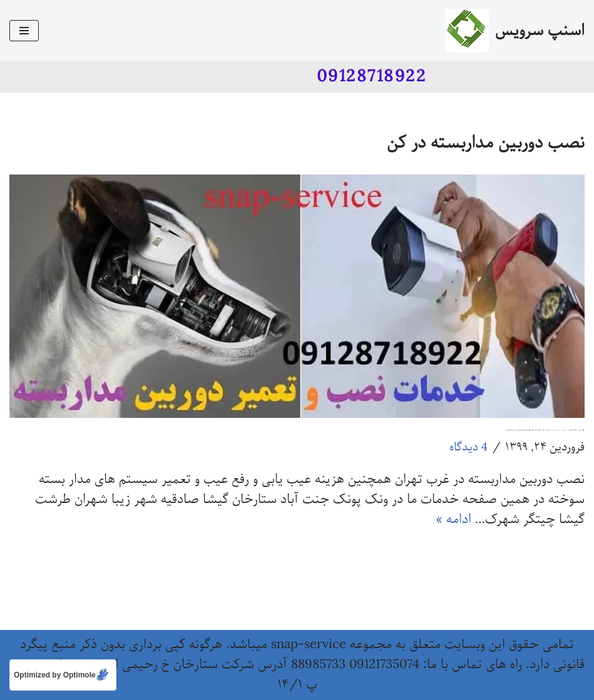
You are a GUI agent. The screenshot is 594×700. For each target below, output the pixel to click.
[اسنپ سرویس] (515, 31)
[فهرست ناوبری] (24, 31)
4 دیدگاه (469, 447)
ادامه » (453, 520)
